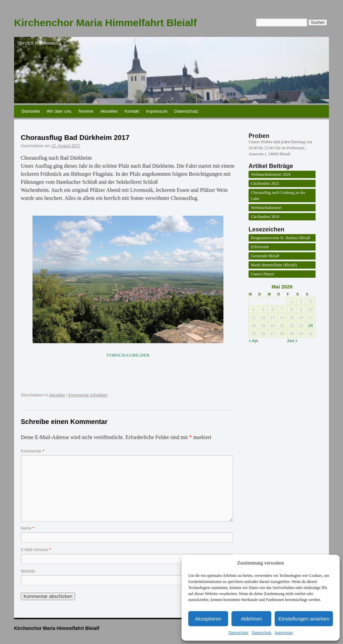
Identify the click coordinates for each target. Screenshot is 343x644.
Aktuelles (109, 111)
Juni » (292, 341)
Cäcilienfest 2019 (265, 217)
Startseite (31, 111)
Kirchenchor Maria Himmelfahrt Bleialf (105, 23)
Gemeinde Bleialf (265, 256)
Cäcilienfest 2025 (265, 183)
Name (27, 528)
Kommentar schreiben (88, 395)
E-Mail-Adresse (36, 550)
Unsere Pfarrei (263, 274)
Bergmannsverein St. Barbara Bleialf (281, 238)
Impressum (284, 633)
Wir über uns (59, 111)
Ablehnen (251, 619)
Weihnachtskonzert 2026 (271, 174)
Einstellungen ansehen (304, 619)
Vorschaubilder (128, 355)
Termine (86, 111)
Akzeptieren (208, 619)
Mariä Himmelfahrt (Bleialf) (274, 265)
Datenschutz (238, 633)
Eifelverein (260, 247)
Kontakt (132, 111)
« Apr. (254, 341)
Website (28, 571)
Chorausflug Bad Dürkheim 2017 (75, 137)
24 (311, 326)
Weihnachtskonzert (266, 208)
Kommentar (32, 451)
